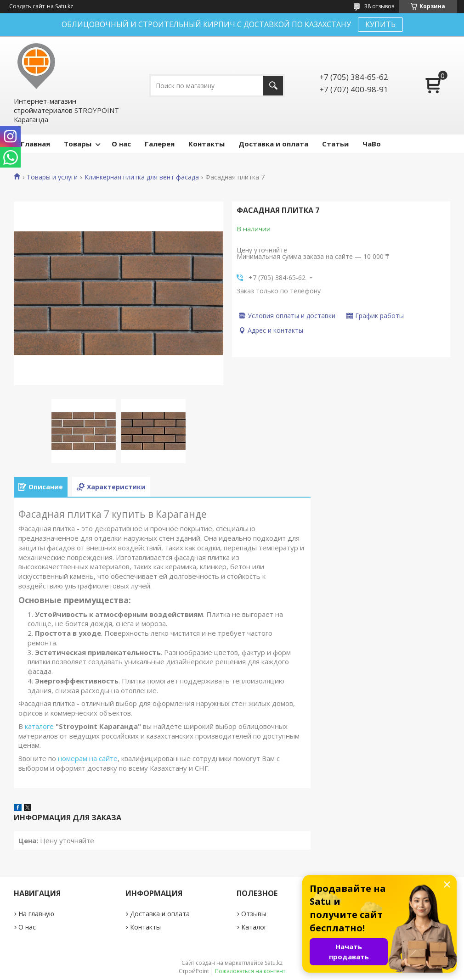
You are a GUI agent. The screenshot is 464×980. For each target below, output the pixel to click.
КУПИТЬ (380, 24)
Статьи (335, 144)
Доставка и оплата (273, 144)
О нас (121, 144)
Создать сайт (27, 6)
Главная (35, 144)
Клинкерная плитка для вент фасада (142, 177)
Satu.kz (274, 963)
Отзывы (254, 914)
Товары (78, 144)
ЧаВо (372, 144)
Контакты (207, 144)
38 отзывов (379, 6)
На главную (36, 914)
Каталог (254, 927)
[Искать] (273, 86)
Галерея (160, 144)
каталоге (39, 726)
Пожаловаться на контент (250, 971)
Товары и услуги (52, 177)
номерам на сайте (88, 758)
